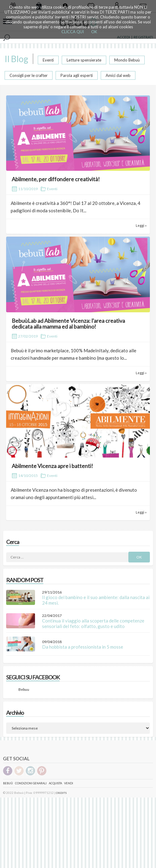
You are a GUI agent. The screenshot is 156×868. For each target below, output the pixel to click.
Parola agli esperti (77, 75)
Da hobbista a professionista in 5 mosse (83, 647)
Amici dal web (118, 75)
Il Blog (16, 59)
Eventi (48, 60)
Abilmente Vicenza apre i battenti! (52, 466)
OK (94, 32)
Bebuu (24, 689)
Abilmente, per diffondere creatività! (56, 179)
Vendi (69, 783)
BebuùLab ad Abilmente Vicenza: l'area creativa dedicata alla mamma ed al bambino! (68, 324)
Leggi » (141, 225)
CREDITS (61, 793)
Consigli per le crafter (29, 75)
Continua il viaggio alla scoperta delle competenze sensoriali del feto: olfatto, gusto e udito (93, 623)
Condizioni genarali (31, 783)
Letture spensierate (84, 60)
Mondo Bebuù (127, 60)
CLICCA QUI (73, 32)
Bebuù (8, 783)
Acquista (55, 783)
